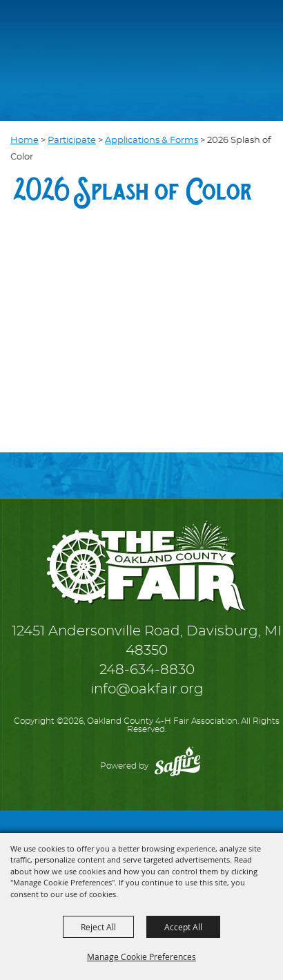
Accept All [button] (183, 927)
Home (25, 141)
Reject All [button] (98, 927)
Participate (72, 141)
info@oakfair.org (147, 689)
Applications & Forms (152, 141)
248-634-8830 (147, 670)
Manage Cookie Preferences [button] (141, 957)
